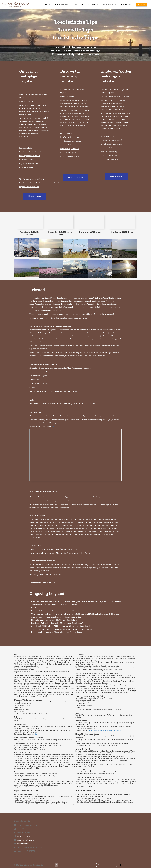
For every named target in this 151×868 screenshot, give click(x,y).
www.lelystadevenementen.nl (30, 156)
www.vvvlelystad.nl (26, 160)
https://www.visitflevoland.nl (71, 137)
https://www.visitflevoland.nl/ (30, 152)
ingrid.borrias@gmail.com (27, 840)
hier (53, 427)
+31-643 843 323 (23, 836)
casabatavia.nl (22, 844)
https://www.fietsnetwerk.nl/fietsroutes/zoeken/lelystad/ (39, 183)
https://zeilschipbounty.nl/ (29, 164)
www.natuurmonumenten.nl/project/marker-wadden (106, 730)
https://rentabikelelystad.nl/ (29, 187)
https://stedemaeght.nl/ (27, 167)
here (37, 734)
